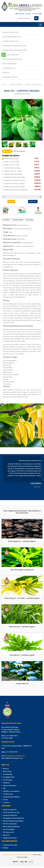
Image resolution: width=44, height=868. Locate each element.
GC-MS (4, 800)
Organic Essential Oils (11, 41)
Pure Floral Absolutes (11, 55)
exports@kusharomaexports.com (12, 758)
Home (4, 84)
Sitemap (5, 848)
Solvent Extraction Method (11, 797)
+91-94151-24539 (7, 738)
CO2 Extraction (7, 794)
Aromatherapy (7, 774)
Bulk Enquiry (30, 220)
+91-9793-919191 (12, 752)
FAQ (4, 788)
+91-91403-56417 (12, 736)
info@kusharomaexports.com (15, 756)
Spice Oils (6, 73)
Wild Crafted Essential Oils (12, 59)
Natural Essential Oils (11, 32)
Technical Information (9, 845)
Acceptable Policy (8, 777)
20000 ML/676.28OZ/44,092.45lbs (15, 177)
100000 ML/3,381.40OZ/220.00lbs (15, 187)
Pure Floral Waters (10, 64)
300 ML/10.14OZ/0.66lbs (12, 162)
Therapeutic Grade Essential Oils (14, 46)
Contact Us (6, 783)
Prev (5, 477)
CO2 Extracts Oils (9, 68)
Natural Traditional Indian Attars (15, 50)
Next (39, 477)
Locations (5, 803)
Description (6, 220)
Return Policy (6, 771)
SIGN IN (28, 14)
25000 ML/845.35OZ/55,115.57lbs (15, 180)
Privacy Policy (37, 855)
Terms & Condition (22, 857)
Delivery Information (9, 786)
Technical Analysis (18, 220)
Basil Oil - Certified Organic (34, 84)
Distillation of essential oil (10, 791)
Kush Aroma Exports (14, 855)
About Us (5, 769)
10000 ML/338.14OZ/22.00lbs (13, 174)
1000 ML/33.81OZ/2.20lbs (12, 168)
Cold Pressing (7, 780)
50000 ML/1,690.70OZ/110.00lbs (14, 184)
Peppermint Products (10, 77)
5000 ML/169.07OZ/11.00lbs (13, 171)
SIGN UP (35, 14)
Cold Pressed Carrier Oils (12, 37)
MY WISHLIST (20, 14)
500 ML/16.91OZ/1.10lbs (12, 165)
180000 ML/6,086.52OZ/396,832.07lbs (16, 190)
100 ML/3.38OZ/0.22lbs (11, 159)
